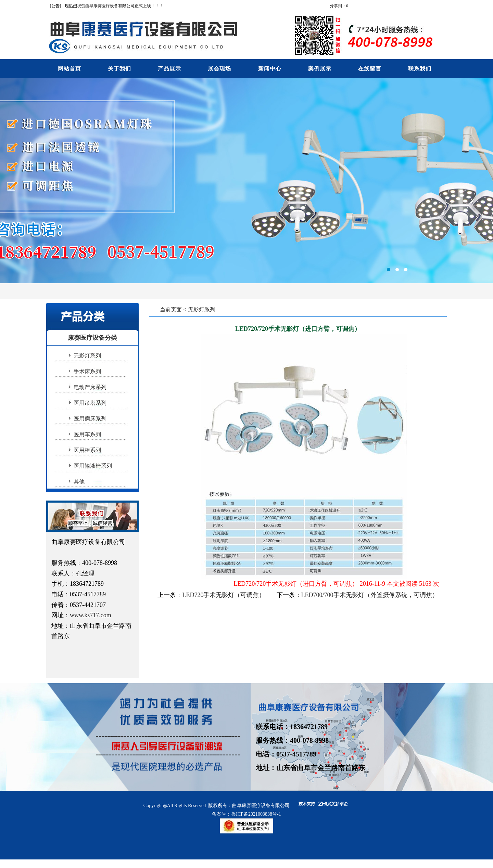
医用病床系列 (90, 419)
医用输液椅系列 (93, 466)
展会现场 (219, 69)
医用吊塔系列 (90, 403)
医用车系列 (87, 434)
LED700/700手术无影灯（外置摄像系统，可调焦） (370, 595)
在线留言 (370, 69)
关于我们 (119, 69)
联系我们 (420, 69)
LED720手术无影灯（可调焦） (224, 595)
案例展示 (320, 69)
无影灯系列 (87, 356)
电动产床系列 (90, 387)
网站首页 (69, 69)
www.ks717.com (91, 615)
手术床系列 (87, 371)
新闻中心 (270, 69)
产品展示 (169, 69)
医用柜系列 (87, 450)
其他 (79, 482)
